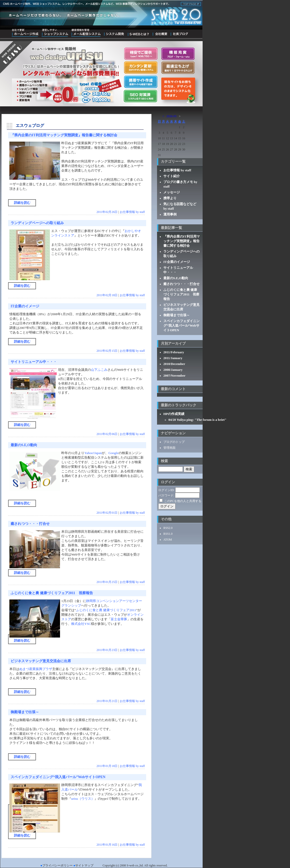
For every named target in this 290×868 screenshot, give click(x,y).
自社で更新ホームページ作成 (25, 33)
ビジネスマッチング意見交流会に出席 (41, 661)
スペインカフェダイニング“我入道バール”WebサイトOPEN (58, 777)
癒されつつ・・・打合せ (30, 524)
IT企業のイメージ (25, 306)
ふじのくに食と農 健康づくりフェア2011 (106, 610)
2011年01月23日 (107, 650)
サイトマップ (84, 865)
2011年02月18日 (107, 295)
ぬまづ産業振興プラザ (36, 669)
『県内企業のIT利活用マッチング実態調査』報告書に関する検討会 (64, 135)
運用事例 (170, 214)
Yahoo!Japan (93, 453)
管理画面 (169, 448)
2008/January (173, 370)
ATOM (168, 540)
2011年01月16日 (107, 845)
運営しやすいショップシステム (55, 33)
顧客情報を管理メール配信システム (86, 33)
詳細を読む (22, 203)
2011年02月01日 (107, 513)
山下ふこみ (99, 370)
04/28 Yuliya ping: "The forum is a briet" (197, 420)
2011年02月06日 (107, 434)
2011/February (174, 352)
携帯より (170, 198)
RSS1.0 (168, 534)
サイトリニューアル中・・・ (34, 362)
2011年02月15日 (107, 351)
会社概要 (160, 33)
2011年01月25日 (107, 582)
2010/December (174, 364)
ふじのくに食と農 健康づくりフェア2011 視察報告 (52, 593)
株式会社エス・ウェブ (190, 4)
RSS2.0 (168, 528)
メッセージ (172, 192)
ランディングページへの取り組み (37, 223)
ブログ (179, 33)
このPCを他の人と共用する (183, 501)
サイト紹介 (172, 176)
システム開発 (114, 33)
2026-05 (171, 116)
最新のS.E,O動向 (24, 445)
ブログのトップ (174, 442)
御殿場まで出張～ (25, 712)
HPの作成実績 (174, 414)
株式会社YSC (81, 624)
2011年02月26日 (107, 212)
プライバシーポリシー (57, 865)
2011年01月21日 (107, 701)
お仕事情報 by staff (132, 212)
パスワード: (166, 495)
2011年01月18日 (107, 766)
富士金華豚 (119, 619)
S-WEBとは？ (138, 33)
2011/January (173, 358)
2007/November (174, 375)
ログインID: (166, 490)
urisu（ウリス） (83, 799)
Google (113, 453)
